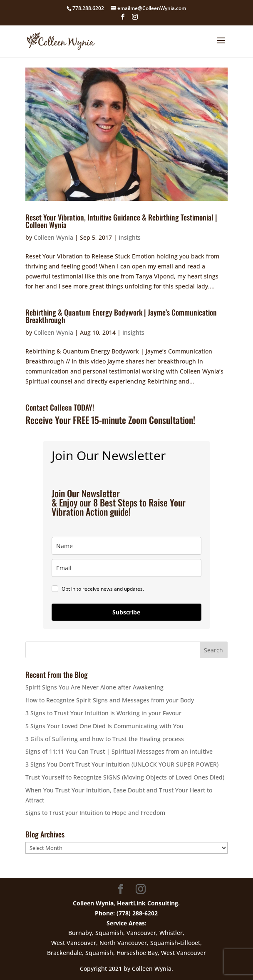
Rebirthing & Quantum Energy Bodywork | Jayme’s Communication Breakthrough (121, 316)
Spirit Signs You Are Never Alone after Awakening (94, 687)
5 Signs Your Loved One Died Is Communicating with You (104, 726)
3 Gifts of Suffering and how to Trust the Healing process (105, 739)
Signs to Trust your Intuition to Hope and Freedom (95, 813)
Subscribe (126, 612)
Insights (130, 237)
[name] (126, 546)
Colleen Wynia (53, 237)
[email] (126, 568)
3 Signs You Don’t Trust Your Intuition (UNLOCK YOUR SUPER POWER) (122, 764)
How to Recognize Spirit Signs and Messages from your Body (110, 700)
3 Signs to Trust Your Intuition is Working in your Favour (103, 713)
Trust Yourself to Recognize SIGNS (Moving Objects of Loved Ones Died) (125, 777)
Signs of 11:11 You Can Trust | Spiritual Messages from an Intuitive (119, 751)
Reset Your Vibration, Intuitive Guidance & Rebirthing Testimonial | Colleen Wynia (121, 221)
